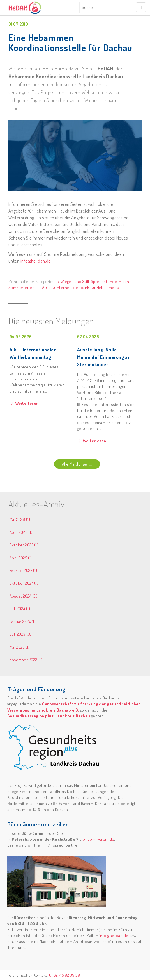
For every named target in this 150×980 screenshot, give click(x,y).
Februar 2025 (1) (23, 570)
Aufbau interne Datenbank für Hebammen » (81, 287)
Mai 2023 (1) (20, 647)
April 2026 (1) (21, 532)
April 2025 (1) (21, 558)
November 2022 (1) (26, 660)
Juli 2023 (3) (20, 634)
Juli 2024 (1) (20, 609)
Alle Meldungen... (77, 464)
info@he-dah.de (36, 261)
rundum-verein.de (98, 839)
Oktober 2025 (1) (24, 545)
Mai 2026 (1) (20, 519)
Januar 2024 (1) (23, 622)
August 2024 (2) (23, 596)
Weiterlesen (26, 403)
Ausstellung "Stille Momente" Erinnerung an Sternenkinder (104, 357)
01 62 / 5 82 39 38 (64, 975)
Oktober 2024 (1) (24, 583)
